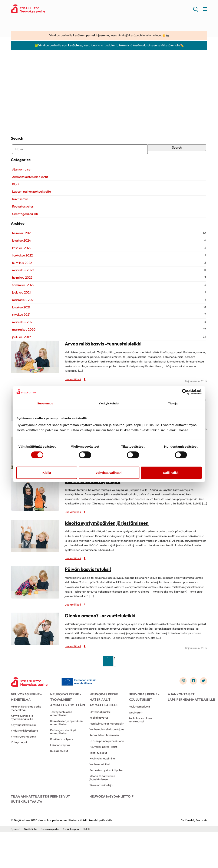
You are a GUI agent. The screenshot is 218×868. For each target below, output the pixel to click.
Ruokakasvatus (22, 214)
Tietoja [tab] (173, 404)
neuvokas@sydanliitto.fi (109, 830)
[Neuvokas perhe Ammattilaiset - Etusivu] (31, 695)
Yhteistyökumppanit (24, 755)
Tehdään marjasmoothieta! (102, 113)
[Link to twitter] (203, 694)
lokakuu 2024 (20, 253)
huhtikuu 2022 (21, 276)
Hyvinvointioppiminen (104, 789)
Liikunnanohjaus (61, 763)
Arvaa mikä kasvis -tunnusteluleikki (105, 357)
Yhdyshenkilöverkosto (26, 748)
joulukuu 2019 (20, 350)
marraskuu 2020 (23, 342)
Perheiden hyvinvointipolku (107, 802)
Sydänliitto (31, 865)
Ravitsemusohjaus (62, 757)
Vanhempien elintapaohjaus (99, 751)
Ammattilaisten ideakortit (29, 185)
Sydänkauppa (75, 865)
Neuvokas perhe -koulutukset (143, 710)
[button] (195, 11)
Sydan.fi (16, 865)
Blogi (14, 192)
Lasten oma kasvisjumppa (94, 494)
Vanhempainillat (100, 796)
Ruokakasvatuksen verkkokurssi (141, 737)
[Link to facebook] (192, 694)
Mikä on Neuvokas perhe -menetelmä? (28, 724)
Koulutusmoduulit (140, 722)
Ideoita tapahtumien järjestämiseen (103, 810)
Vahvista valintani (109, 473)
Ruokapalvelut (60, 770)
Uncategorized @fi (24, 222)
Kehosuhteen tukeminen (105, 760)
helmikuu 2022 (21, 290)
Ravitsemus (19, 207)
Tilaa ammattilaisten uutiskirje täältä (29, 833)
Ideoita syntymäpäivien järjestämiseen (109, 535)
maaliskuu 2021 (22, 335)
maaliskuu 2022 (22, 283)
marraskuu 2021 (22, 313)
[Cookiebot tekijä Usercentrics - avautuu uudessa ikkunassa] (183, 391)
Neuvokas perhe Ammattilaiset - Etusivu (45, 10)
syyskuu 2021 (20, 327)
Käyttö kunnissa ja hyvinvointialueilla (23, 734)
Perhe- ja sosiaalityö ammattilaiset (64, 749)
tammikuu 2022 (22, 298)
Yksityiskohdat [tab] (109, 404)
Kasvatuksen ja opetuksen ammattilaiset (67, 738)
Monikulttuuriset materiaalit (100, 741)
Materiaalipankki (101, 727)
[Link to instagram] (181, 694)
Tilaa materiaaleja (102, 819)
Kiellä (47, 473)
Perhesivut (60, 830)
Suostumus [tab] (45, 404)
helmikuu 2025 (21, 246)
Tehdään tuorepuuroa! (172, 116)
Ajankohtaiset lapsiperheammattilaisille (187, 710)
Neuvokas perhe (52, 865)
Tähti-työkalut (99, 783)
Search (178, 150)
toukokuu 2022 (21, 268)
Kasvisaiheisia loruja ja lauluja (42, 113)
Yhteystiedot (19, 761)
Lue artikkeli (25, 122)
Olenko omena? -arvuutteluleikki (101, 628)
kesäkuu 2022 (20, 261)
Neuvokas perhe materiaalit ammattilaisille (103, 712)
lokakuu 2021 (20, 320)
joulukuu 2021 (20, 305)
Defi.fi (91, 865)
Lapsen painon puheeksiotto (30, 199)
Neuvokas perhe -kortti (105, 776)
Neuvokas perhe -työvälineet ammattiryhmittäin (66, 712)
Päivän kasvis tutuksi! (89, 582)
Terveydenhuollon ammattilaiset (62, 728)
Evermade (201, 856)
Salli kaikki (171, 473)
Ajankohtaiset (21, 177)
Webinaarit (136, 728)
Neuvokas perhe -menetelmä (25, 710)
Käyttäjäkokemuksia (24, 742)
